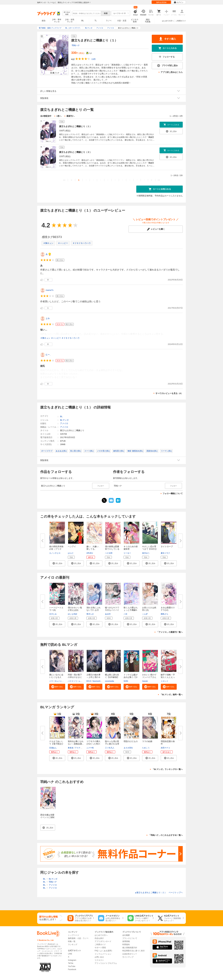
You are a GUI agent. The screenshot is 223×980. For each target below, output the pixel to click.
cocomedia (109, 681)
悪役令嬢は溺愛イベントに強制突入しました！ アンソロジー (47, 819)
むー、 (49, 355)
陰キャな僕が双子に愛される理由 (112, 744)
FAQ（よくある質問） (104, 951)
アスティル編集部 (82, 748)
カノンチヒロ (55, 553)
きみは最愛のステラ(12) (168, 609)
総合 (44, 21)
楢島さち (164, 614)
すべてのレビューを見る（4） (169, 393)
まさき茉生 (128, 748)
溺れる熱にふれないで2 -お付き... (93, 610)
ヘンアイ (72, 547)
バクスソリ (72, 681)
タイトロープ (167, 547)
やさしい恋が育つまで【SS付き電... (150, 549)
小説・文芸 (122, 21)
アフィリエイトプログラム (106, 963)
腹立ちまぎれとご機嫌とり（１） (75, 126)
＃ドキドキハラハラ (82, 243)
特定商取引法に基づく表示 (133, 951)
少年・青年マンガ (57, 21)
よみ (48, 318)
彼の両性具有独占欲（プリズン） (56, 549)
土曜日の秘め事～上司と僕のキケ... (93, 677)
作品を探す (99, 938)
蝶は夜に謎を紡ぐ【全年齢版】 (112, 676)
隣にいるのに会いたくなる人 (56, 676)
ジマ (51, 681)
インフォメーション (103, 954)
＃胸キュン (48, 243)
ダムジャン (59, 681)
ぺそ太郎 (109, 553)
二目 (125, 614)
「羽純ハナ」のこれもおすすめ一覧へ (166, 835)
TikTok (71, 963)
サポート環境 (100, 948)
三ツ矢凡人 (110, 748)
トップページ (74, 935)
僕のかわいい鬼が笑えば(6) (75, 609)
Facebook (72, 969)
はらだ (71, 553)
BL (83, 21)
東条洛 (71, 748)
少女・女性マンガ (70, 21)
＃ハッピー (63, 243)
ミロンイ (164, 681)
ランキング (73, 945)
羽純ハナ (76, 45)
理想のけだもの (131, 741)
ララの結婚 (147, 741)
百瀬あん (53, 748)
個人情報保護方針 (130, 948)
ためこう (146, 748)
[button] (57, 563)
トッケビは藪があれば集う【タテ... (131, 677)
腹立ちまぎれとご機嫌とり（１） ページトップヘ (159, 892)
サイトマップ (128, 957)
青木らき (90, 614)
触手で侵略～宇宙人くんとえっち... (168, 677)
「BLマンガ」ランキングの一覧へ (167, 769)
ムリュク (82, 681)
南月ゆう (146, 553)
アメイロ (64, 423)
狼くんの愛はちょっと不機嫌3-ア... (131, 610)
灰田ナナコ (165, 748)
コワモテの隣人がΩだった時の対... (93, 744)
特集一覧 (72, 941)
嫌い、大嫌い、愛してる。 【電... (93, 549)
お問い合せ (99, 957)
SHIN (126, 681)
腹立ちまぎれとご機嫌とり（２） (75, 152)
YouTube (72, 966)
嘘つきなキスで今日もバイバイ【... (112, 610)
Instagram (72, 960)
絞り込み (67, 13)
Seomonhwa (98, 681)
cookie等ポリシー (130, 954)
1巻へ (59, 116)
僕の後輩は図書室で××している (112, 548)
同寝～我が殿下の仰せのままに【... (75, 677)
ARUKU (90, 553)
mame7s (50, 290)
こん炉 (145, 614)
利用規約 (126, 945)
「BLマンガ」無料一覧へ (171, 695)
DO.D (89, 681)
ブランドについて (130, 938)
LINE (70, 954)
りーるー (127, 553)
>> (159, 180)
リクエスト (99, 960)
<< (64, 180)
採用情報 (126, 941)
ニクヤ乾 (90, 748)
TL (96, 21)
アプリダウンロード (103, 941)
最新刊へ (70, 116)
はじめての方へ (168, 21)
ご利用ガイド (181, 21)
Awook (145, 681)
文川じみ (53, 614)
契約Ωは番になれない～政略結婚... (76, 743)
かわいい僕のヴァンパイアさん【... (149, 677)
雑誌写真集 (148, 21)
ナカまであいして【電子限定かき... (56, 744)
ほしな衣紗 (72, 614)
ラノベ (109, 21)
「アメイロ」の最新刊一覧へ (170, 632)
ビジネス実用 (135, 21)
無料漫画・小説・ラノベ (78, 938)
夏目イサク (165, 553)
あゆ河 (108, 614)
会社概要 (126, 935)
